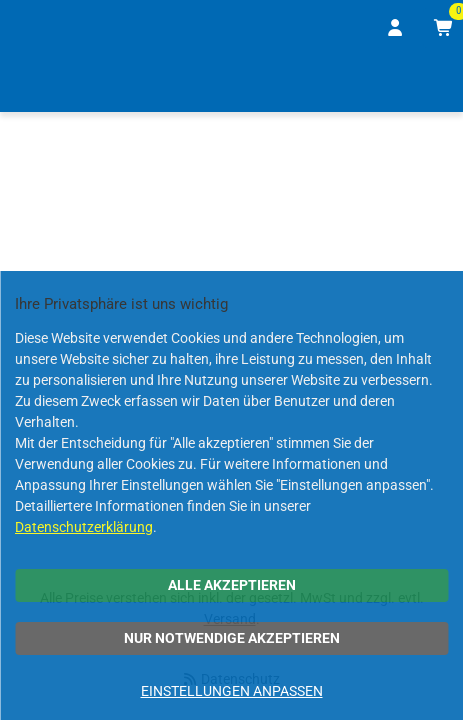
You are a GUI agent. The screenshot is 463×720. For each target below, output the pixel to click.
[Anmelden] (396, 28)
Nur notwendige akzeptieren (232, 638)
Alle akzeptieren (232, 585)
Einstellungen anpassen (232, 691)
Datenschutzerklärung (84, 527)
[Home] (43, 83)
